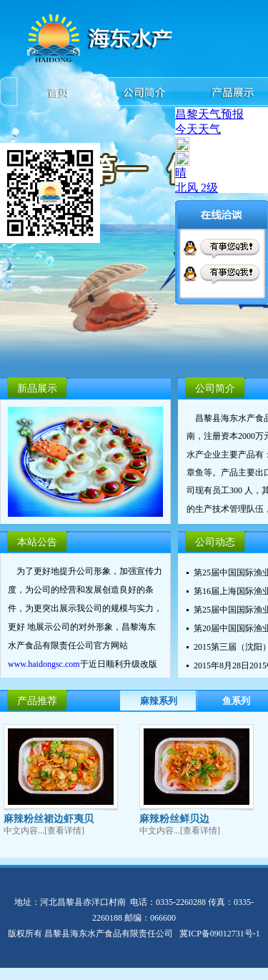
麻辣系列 (159, 701)
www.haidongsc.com (44, 665)
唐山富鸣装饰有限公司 (43, 974)
